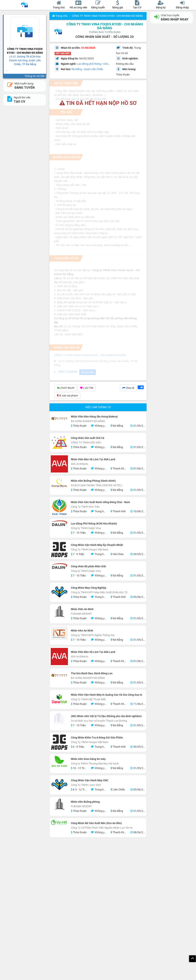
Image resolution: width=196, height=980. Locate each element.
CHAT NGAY (66, 388)
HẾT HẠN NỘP (63, 53)
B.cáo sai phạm (67, 396)
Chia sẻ (128, 388)
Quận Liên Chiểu (94, 69)
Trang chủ (60, 16)
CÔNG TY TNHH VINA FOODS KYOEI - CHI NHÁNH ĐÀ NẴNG (107, 16)
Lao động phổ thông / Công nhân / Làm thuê (103, 64)
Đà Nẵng (77, 69)
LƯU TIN (87, 388)
